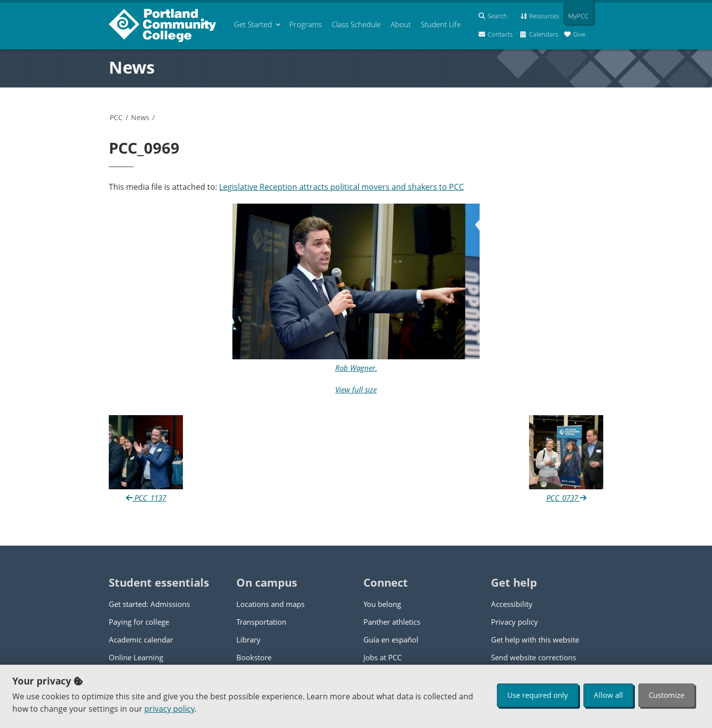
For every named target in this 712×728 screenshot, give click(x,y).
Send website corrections (534, 657)
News (132, 67)
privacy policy (169, 709)
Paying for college (139, 622)
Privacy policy (514, 622)
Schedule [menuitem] (356, 24)
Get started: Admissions (149, 604)
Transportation (261, 622)
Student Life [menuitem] (441, 24)
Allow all (608, 695)
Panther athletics (392, 622)
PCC (116, 117)
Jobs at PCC (382, 657)
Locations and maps (270, 604)
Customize (667, 695)
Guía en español (391, 640)
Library (248, 640)
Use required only (538, 695)
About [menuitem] (401, 24)
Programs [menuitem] (306, 24)
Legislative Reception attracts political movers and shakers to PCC (341, 187)
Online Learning (136, 657)
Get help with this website (535, 640)
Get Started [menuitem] (253, 24)
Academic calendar (141, 640)
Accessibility (512, 604)
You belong (382, 604)
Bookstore (254, 657)
